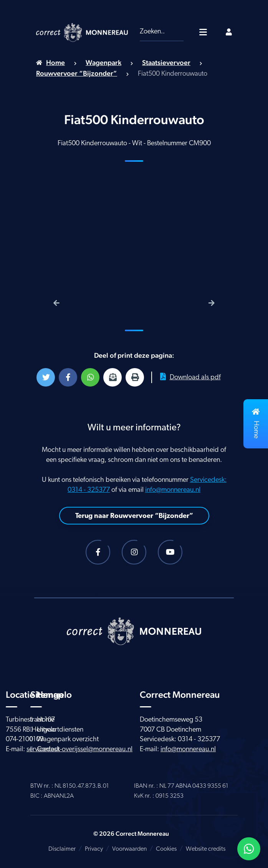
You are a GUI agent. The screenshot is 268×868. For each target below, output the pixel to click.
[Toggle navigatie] (203, 32)
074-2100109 (25, 739)
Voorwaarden (129, 849)
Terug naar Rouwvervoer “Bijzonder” (134, 516)
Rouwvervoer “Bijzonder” (77, 73)
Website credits (206, 849)
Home (55, 62)
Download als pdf (190, 377)
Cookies (166, 849)
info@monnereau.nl (173, 490)
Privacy (94, 849)
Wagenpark (103, 62)
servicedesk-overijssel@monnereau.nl (79, 749)
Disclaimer (62, 849)
